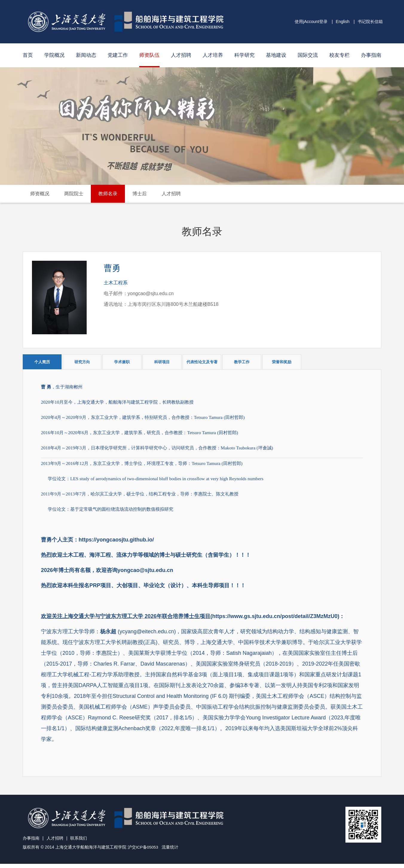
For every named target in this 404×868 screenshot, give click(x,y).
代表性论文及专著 (202, 362)
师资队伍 (149, 55)
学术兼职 (122, 362)
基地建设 (276, 55)
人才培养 (213, 55)
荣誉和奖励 (282, 362)
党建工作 (118, 55)
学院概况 (54, 55)
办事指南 (371, 55)
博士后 (140, 194)
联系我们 (79, 843)
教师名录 (108, 194)
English (343, 22)
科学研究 (244, 55)
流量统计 (171, 852)
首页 (28, 55)
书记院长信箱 (370, 22)
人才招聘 (181, 55)
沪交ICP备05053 (143, 852)
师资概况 (40, 194)
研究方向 (82, 362)
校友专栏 (339, 55)
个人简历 (42, 362)
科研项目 (162, 362)
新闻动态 (86, 55)
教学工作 (242, 362)
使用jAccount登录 (311, 22)
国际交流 (308, 55)
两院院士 (74, 194)
